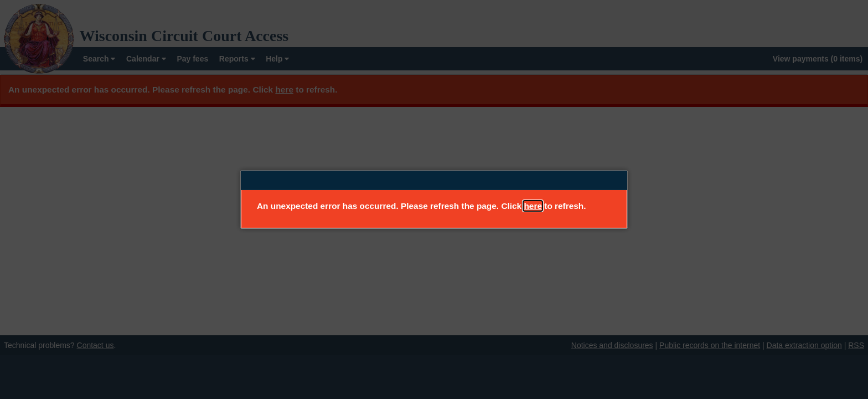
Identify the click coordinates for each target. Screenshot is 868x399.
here (533, 206)
